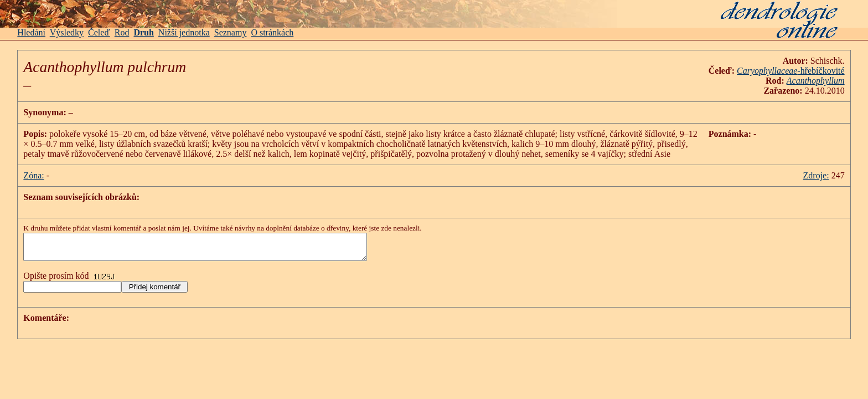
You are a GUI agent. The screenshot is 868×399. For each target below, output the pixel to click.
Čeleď (99, 32)
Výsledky (67, 32)
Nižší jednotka (184, 32)
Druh (143, 32)
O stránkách (272, 32)
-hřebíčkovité (791, 71)
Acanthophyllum (816, 81)
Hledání (31, 32)
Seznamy (231, 32)
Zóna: (33, 175)
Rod (122, 32)
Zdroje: (816, 175)
